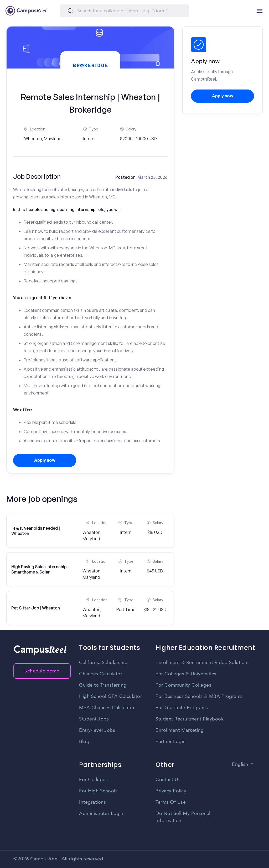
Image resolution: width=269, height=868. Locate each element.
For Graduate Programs (182, 708)
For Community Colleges (183, 685)
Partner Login (171, 742)
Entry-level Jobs (97, 730)
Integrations (92, 802)
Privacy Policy (171, 791)
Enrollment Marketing (180, 730)
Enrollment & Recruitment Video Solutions (203, 663)
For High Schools (98, 791)
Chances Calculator (101, 674)
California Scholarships (104, 663)
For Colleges (93, 780)
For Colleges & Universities (186, 674)
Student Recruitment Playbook (190, 719)
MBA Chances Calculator (107, 708)
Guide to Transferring (103, 685)
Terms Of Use (171, 802)
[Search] (124, 11)
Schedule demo (42, 671)
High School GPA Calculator (110, 697)
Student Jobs (94, 719)
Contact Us (168, 780)
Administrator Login (101, 814)
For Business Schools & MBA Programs (199, 697)
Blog (84, 742)
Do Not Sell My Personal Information (183, 817)
